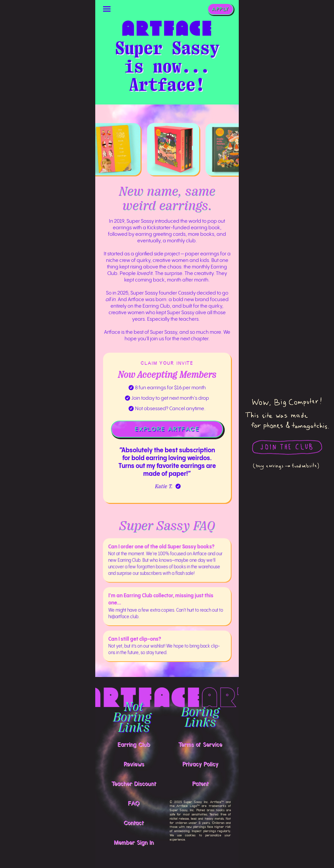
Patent (200, 784)
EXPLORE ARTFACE (167, 429)
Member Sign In (134, 843)
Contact (134, 823)
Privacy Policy (200, 764)
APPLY (220, 9)
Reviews (134, 764)
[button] (107, 9)
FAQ (134, 803)
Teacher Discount (134, 784)
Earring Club (134, 745)
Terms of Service (200, 745)
